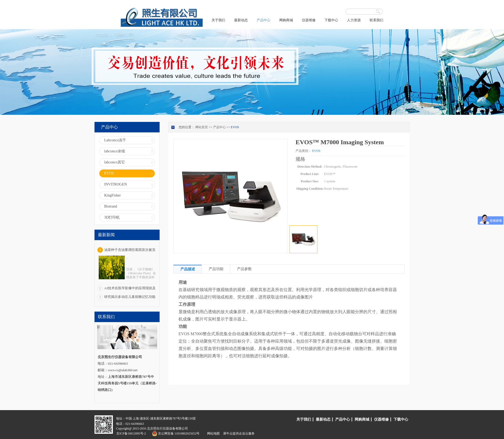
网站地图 (213, 433)
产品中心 (219, 127)
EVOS (235, 127)
